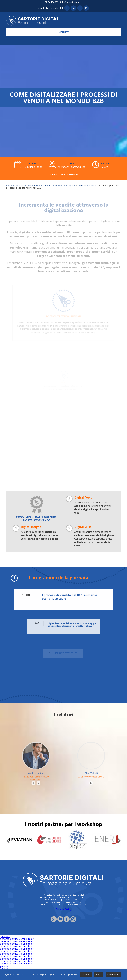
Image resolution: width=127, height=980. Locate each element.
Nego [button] (99, 975)
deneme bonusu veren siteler (17, 939)
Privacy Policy (63, 909)
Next (119, 840)
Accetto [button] (86, 975)
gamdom (5, 936)
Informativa (113, 975)
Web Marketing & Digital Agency (72, 904)
